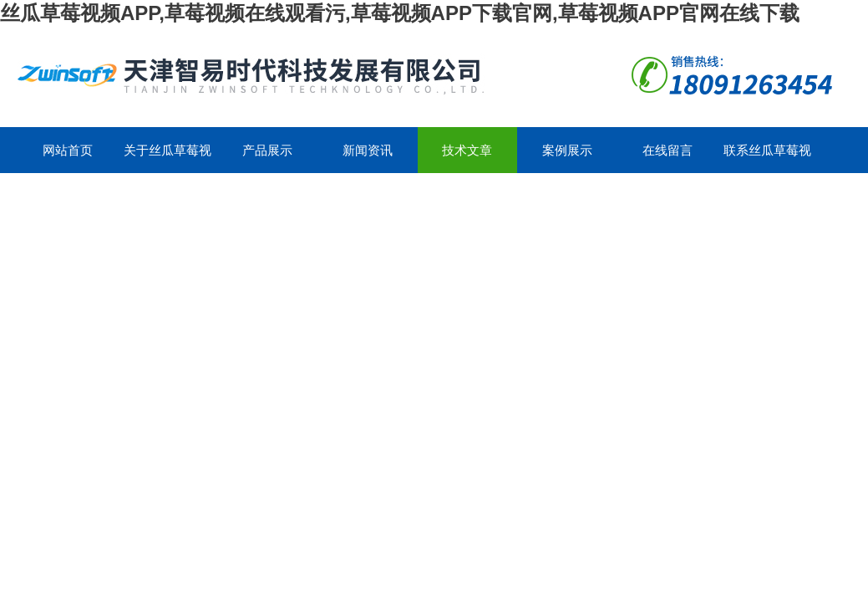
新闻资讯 (368, 150)
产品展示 (267, 150)
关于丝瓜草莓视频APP (168, 158)
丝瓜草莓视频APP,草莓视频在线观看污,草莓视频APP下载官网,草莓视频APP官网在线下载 (400, 13)
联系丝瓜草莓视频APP (767, 158)
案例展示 (567, 150)
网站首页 (68, 150)
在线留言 (667, 150)
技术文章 (467, 150)
